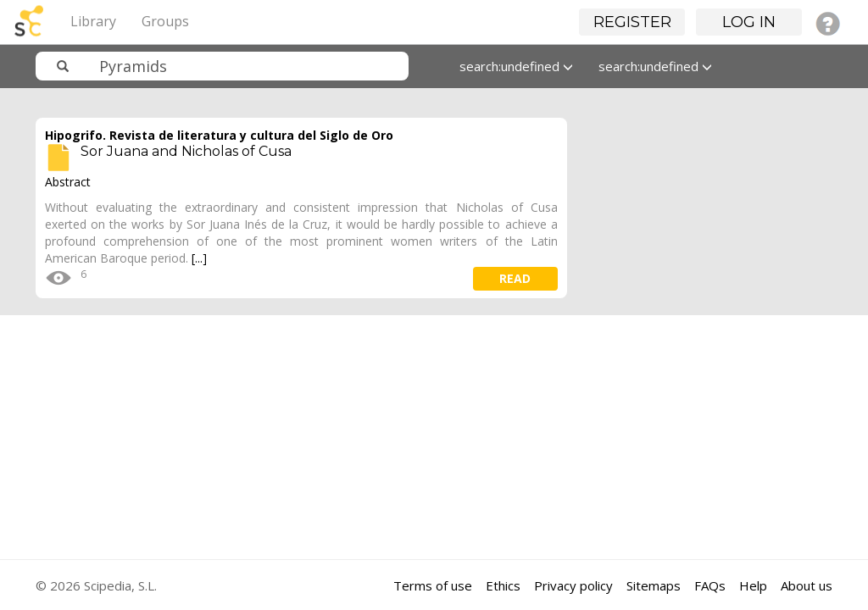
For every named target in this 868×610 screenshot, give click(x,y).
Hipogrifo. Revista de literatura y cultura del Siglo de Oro (219, 135)
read (515, 278)
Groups (165, 21)
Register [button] (632, 22)
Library (93, 21)
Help (753, 585)
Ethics (503, 585)
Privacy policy (573, 585)
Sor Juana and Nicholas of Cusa (186, 151)
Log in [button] (749, 22)
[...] (199, 258)
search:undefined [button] (516, 66)
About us (807, 585)
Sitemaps (654, 585)
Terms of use (433, 585)
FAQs (710, 585)
